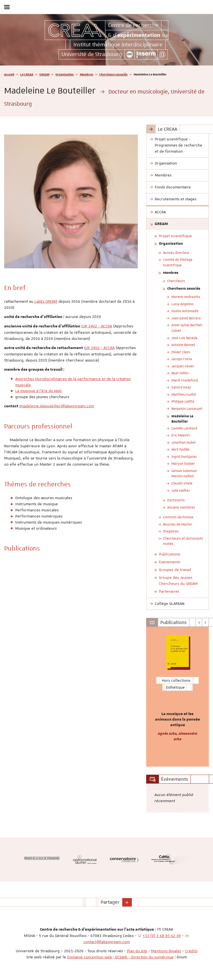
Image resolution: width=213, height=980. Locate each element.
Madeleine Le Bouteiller (182, 419)
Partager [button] (110, 902)
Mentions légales (166, 951)
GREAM (44, 74)
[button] (127, 902)
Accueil (9, 74)
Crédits (191, 951)
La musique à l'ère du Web (38, 391)
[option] (177, 697)
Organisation (65, 74)
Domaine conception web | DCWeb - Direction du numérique (120, 957)
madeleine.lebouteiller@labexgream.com (57, 406)
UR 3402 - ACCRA (97, 326)
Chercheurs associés (113, 74)
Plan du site (137, 951)
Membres (87, 74)
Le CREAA (27, 74)
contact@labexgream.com (107, 942)
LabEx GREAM (46, 301)
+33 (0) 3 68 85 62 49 (162, 936)
